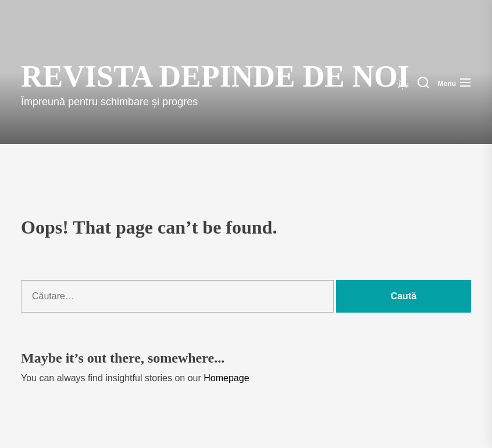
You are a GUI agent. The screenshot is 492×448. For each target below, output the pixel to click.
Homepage (226, 378)
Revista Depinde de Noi (141, 76)
